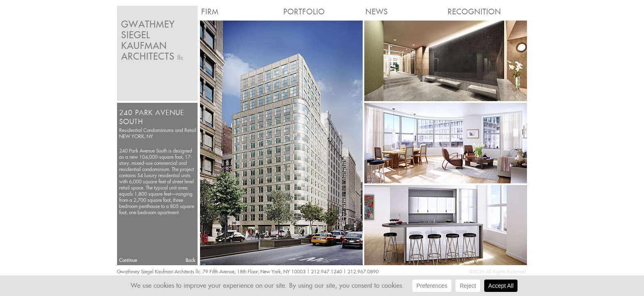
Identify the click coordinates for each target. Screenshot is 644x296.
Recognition (474, 12)
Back (191, 260)
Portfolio (304, 12)
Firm (210, 12)
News (377, 12)
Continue (128, 260)
